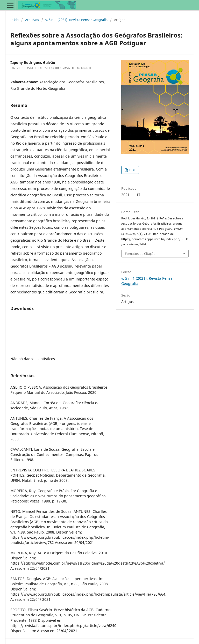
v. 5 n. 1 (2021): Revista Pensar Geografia (76, 20)
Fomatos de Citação (140, 254)
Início (15, 20)
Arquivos (32, 20)
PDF (132, 170)
